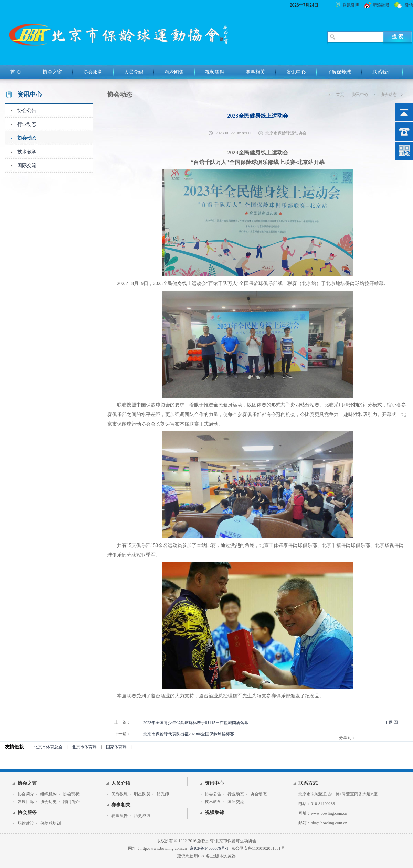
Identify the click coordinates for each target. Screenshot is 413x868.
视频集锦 (215, 72)
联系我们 (382, 72)
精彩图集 (174, 72)
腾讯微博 (351, 5)
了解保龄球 (339, 72)
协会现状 (71, 794)
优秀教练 (119, 794)
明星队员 (142, 794)
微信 (409, 5)
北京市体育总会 (48, 747)
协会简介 (26, 794)
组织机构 (49, 794)
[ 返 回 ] (393, 722)
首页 (340, 95)
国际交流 (27, 166)
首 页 (16, 72)
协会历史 (49, 802)
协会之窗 (52, 72)
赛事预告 (119, 816)
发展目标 (26, 802)
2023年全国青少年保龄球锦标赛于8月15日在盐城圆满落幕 (196, 723)
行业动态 (27, 124)
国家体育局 (116, 747)
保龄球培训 (51, 823)
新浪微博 (381, 5)
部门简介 (71, 802)
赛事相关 (255, 72)
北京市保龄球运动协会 (286, 133)
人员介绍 (134, 72)
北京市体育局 (84, 747)
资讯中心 (296, 72)
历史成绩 (142, 816)
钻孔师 (163, 794)
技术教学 (27, 152)
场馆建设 (26, 823)
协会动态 (27, 138)
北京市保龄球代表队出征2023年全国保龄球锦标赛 (189, 734)
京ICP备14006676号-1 (209, 848)
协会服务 (93, 72)
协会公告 (27, 111)
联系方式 (308, 783)
